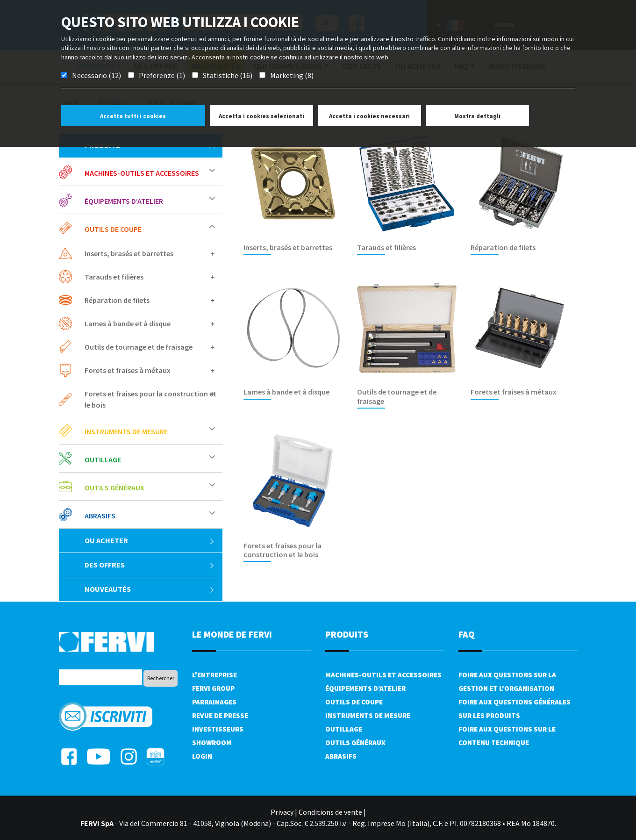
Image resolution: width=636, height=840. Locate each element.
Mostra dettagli (477, 116)
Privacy (282, 812)
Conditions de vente (330, 812)
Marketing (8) (292, 75)
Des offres (150, 565)
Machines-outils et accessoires (142, 173)
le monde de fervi (232, 634)
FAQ (467, 634)
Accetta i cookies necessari (369, 116)
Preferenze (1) (162, 75)
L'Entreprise (214, 675)
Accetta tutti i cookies (133, 116)
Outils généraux (114, 488)
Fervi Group (213, 688)
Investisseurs (218, 729)
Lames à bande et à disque (128, 323)
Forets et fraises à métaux (128, 370)
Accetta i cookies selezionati (261, 116)
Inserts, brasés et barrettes (129, 253)
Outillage (103, 459)
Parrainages (214, 702)
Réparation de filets (117, 300)
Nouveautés (150, 589)
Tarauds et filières (114, 277)
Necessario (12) (96, 75)
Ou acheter (150, 540)
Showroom (212, 743)
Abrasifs (100, 516)
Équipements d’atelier (124, 201)
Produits (347, 634)
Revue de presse (220, 715)
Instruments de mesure (126, 431)
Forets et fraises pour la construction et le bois (150, 399)
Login (202, 756)
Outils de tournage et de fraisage (139, 347)
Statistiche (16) (228, 75)
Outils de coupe (113, 229)
